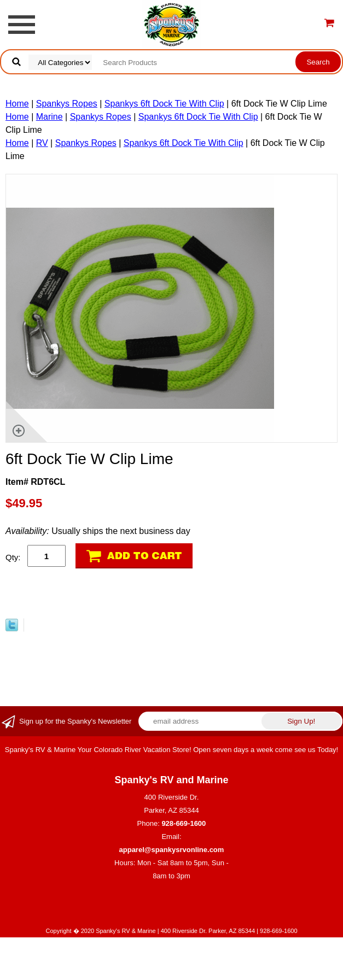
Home (17, 104)
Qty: (13, 557)
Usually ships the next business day (98, 531)
